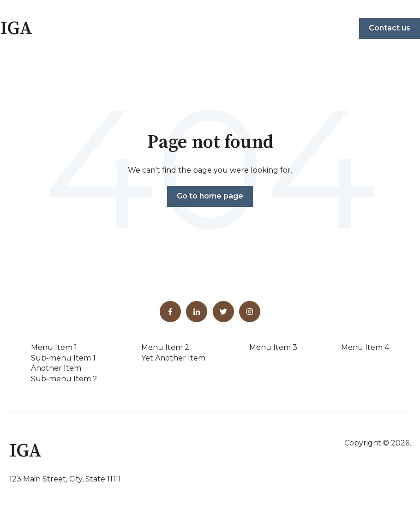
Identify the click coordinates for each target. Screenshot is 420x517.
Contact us (390, 28)
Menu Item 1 (54, 347)
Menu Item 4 (365, 347)
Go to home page (210, 196)
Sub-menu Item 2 (64, 379)
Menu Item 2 (165, 347)
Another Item (56, 368)
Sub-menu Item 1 (63, 358)
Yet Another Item (173, 358)
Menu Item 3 (273, 347)
